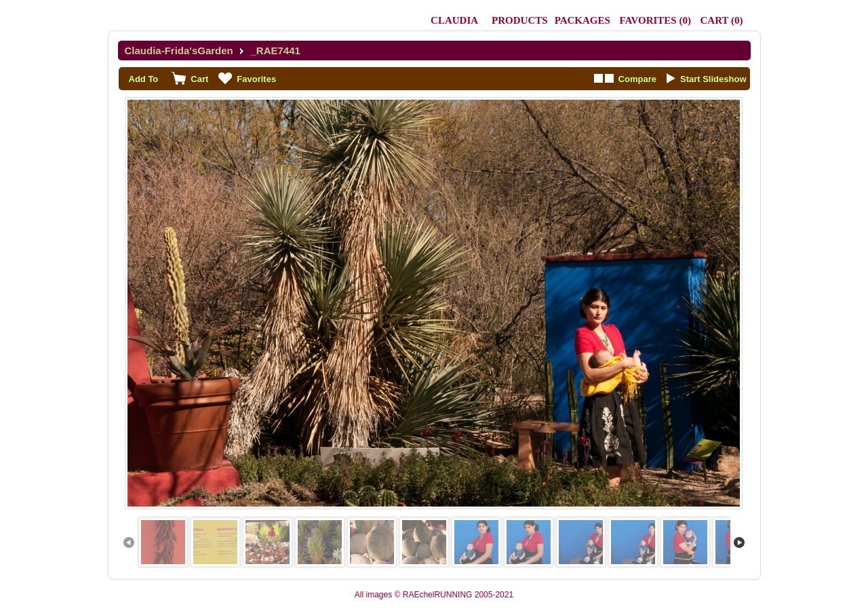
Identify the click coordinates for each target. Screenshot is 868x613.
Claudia (454, 20)
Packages (583, 20)
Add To (144, 79)
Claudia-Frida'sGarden (179, 51)
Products (520, 20)
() (655, 20)
